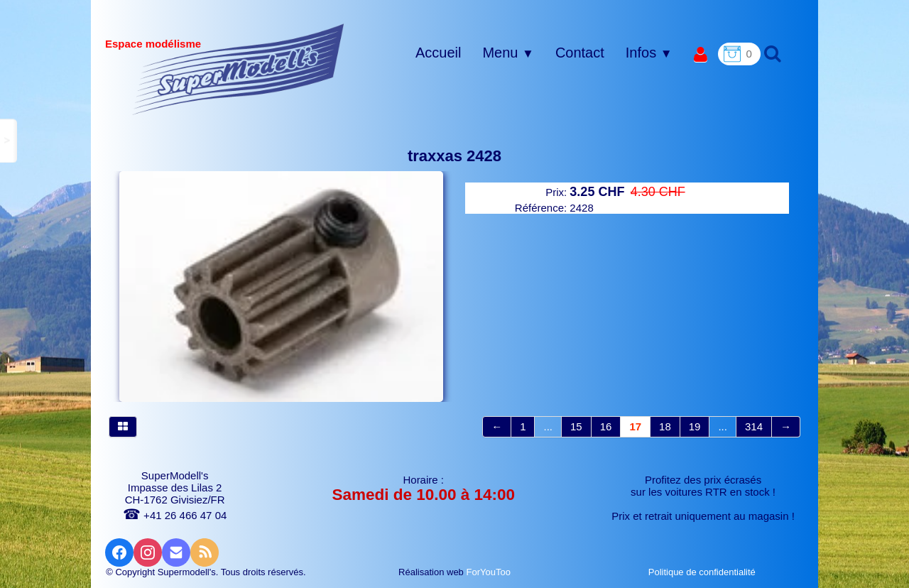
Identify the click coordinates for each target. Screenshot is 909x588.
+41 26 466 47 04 (175, 515)
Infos (649, 53)
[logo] (238, 69)
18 (665, 426)
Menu (508, 53)
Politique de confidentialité (703, 572)
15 (576, 426)
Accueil (438, 53)
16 (606, 426)
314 (754, 426)
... (548, 426)
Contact (580, 53)
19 (695, 426)
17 (635, 426)
